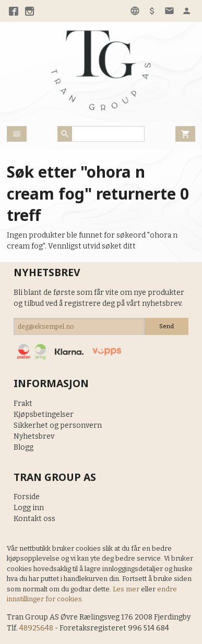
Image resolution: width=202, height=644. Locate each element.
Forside (27, 497)
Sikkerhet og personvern (58, 425)
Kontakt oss (34, 519)
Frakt (23, 404)
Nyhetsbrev (34, 436)
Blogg (23, 447)
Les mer (127, 589)
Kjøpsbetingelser (44, 414)
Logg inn (29, 508)
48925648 (36, 628)
